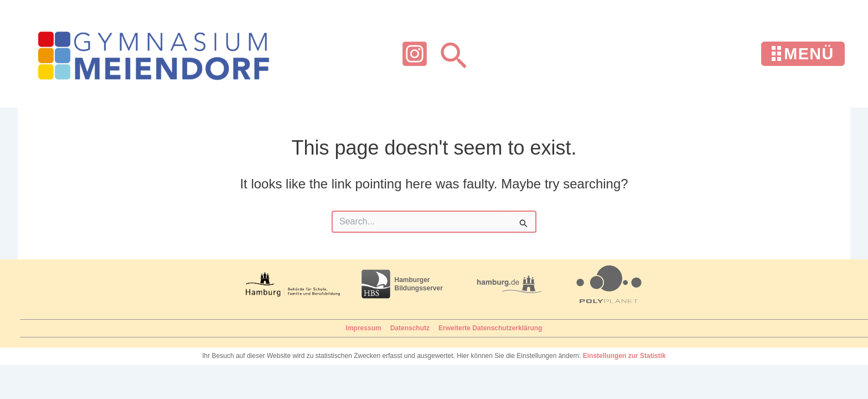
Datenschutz (410, 328)
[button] (453, 54)
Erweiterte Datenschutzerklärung (490, 328)
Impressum (364, 328)
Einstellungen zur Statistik (624, 356)
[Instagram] (415, 54)
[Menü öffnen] (803, 54)
